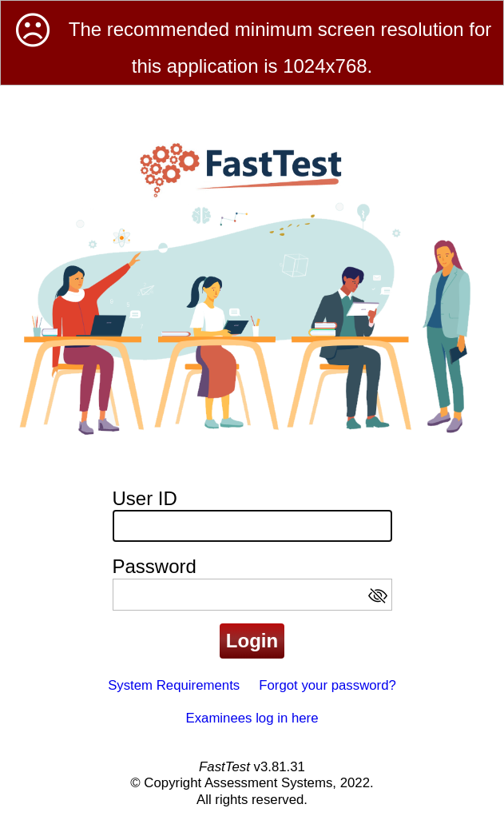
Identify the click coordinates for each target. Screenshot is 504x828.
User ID (145, 498)
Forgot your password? (327, 685)
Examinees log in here (252, 718)
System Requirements (174, 685)
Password (155, 566)
